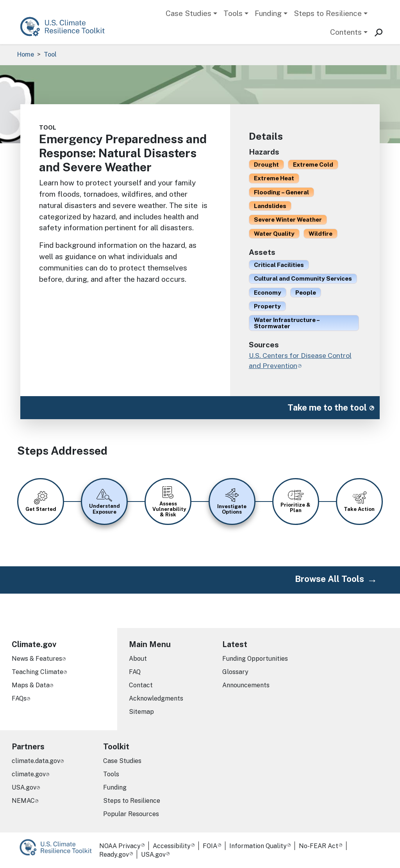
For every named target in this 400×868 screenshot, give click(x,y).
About (138, 659)
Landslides (270, 206)
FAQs (19, 698)
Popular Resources (131, 814)
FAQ (135, 672)
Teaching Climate (37, 672)
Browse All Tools (329, 579)
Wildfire (321, 233)
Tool (50, 54)
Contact (141, 685)
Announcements (246, 685)
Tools (233, 13)
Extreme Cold (313, 164)
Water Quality (274, 233)
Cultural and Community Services (303, 278)
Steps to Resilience (328, 13)
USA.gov (24, 787)
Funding (268, 13)
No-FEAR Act (319, 846)
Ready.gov (114, 855)
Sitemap (141, 712)
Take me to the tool (327, 407)
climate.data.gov (36, 761)
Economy (268, 292)
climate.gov (29, 774)
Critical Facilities (279, 265)
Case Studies (188, 13)
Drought (266, 164)
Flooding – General (281, 192)
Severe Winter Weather (288, 219)
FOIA (210, 846)
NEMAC (23, 801)
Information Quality (258, 846)
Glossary (235, 672)
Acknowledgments (156, 698)
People (306, 292)
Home (26, 54)
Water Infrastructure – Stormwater (287, 323)
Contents (346, 32)
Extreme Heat (274, 178)
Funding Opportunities (255, 659)
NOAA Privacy (120, 846)
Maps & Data (31, 685)
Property (267, 306)
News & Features (37, 659)
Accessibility (172, 846)
